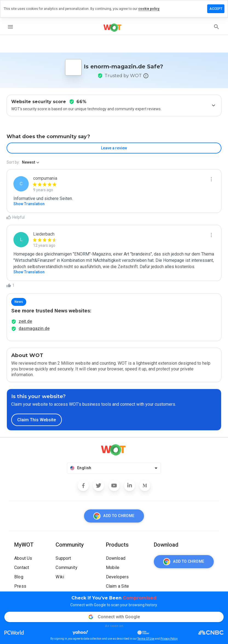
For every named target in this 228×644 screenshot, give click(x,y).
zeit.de (25, 321)
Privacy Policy (169, 639)
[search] (217, 27)
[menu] (10, 27)
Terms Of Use (146, 639)
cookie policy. (149, 9)
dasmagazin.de (34, 328)
